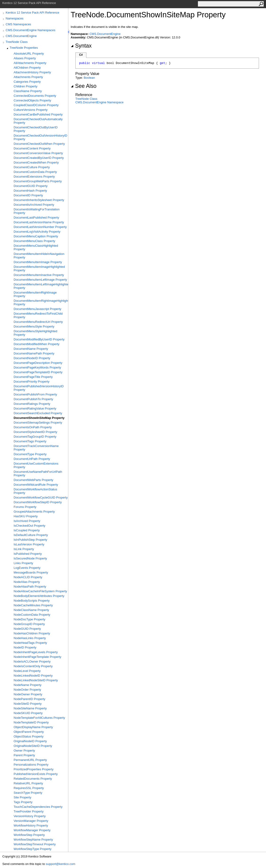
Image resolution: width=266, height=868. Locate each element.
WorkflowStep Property (29, 835)
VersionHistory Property (30, 816)
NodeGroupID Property (29, 624)
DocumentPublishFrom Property (35, 394)
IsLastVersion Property (29, 544)
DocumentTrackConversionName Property (36, 448)
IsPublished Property (28, 554)
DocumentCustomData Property (35, 172)
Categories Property (27, 82)
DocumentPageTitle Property (33, 377)
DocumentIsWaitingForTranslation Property (37, 211)
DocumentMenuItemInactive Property (39, 275)
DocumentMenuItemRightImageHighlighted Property (41, 302)
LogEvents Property (27, 568)
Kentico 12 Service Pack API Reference (32, 13)
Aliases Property (25, 58)
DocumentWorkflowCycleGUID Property (41, 497)
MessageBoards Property (31, 572)
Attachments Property (28, 77)
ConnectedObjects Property (32, 100)
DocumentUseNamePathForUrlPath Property (38, 473)
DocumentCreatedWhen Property (36, 162)
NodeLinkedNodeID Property (33, 676)
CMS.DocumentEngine (21, 36)
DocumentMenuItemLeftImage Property (40, 280)
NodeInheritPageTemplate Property (37, 657)
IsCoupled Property (27, 530)
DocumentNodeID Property (32, 358)
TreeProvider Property (29, 811)
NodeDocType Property (29, 619)
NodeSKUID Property (28, 713)
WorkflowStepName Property (33, 840)
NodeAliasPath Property (30, 587)
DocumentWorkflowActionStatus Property (35, 491)
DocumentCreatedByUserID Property (39, 158)
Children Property (25, 86)
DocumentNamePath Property (34, 353)
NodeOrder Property (27, 690)
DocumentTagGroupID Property (35, 437)
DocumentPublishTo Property (33, 399)
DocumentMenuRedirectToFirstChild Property (38, 315)
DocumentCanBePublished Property (38, 114)
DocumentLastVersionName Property (39, 222)
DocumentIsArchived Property (34, 205)
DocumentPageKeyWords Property (37, 367)
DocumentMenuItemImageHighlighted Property (39, 268)
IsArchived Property (27, 521)
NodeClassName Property (31, 610)
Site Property (22, 797)
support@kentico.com (61, 864)
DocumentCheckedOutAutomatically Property (38, 121)
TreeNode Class (17, 42)
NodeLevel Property (27, 671)
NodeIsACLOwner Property (32, 661)
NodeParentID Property (29, 699)
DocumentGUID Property (31, 186)
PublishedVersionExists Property (36, 774)
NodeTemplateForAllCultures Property (39, 718)
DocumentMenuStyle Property (34, 326)
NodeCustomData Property (32, 615)
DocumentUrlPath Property (32, 459)
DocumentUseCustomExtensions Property (36, 465)
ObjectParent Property (29, 732)
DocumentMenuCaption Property (36, 236)
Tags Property (23, 802)
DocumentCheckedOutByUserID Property (36, 129)
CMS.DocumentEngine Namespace (99, 102)
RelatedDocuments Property (33, 779)
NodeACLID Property (28, 577)
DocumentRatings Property (32, 404)
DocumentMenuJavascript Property (37, 309)
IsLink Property (24, 549)
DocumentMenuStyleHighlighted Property (35, 333)
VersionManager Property (31, 821)
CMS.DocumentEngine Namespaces (31, 30)
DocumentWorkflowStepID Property (38, 502)
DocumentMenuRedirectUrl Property (38, 322)
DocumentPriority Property (31, 382)
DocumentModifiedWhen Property (37, 344)
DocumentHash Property (30, 191)
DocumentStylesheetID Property (35, 432)
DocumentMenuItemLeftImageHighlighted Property (41, 286)
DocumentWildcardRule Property (36, 485)
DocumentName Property (31, 349)
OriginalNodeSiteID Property (33, 746)
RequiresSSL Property (29, 788)
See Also (84, 86)
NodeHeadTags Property (30, 643)
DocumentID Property (28, 195)
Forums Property (25, 507)
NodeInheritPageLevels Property (36, 652)
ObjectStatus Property (29, 736)
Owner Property (24, 751)
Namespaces (15, 18)
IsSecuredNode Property (30, 558)
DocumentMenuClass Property (34, 241)
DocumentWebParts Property (33, 480)
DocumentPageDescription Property (38, 363)
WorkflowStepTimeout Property (35, 844)
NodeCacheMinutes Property (33, 605)
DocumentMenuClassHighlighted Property (36, 247)
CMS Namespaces (18, 24)
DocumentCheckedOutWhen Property (39, 144)
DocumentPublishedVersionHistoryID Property (39, 388)
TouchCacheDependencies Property (38, 807)
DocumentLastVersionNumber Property (40, 227)
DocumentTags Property (30, 441)
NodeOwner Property (28, 694)
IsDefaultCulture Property (31, 535)
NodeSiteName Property (30, 708)
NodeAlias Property (27, 582)
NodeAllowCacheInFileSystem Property (40, 591)
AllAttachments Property (30, 63)
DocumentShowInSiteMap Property (39, 418)
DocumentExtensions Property (34, 177)
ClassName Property (28, 91)
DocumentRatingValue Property (35, 408)
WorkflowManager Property (32, 830)
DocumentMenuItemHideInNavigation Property (39, 256)
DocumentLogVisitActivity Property (37, 232)
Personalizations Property (31, 765)
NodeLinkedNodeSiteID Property (36, 680)
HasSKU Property (26, 516)
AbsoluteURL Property (29, 54)
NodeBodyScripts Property (32, 601)
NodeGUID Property (27, 629)
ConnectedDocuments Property (35, 96)
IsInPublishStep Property (30, 540)
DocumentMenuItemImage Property (38, 262)
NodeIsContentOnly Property (33, 666)
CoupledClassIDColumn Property (36, 105)
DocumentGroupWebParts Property (38, 181)
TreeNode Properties (24, 48)
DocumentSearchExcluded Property (38, 413)
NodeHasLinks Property (30, 638)
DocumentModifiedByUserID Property (39, 339)
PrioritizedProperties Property (34, 769)
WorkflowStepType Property (33, 849)
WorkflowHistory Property (31, 825)
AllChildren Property (27, 68)
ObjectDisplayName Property (33, 727)
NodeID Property (25, 647)
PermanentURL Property (30, 760)
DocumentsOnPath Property (33, 427)
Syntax (81, 46)
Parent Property (24, 755)
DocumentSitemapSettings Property (38, 423)
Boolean (89, 78)
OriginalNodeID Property (30, 741)
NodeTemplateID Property (31, 722)
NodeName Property (28, 685)
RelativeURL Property (28, 783)
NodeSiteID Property (28, 704)
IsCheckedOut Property (29, 526)
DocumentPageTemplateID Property (38, 372)
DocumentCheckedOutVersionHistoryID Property (40, 137)
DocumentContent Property (32, 148)
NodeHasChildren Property (32, 633)
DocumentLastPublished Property (36, 218)
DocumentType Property (30, 454)
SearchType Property (28, 793)
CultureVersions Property (31, 110)
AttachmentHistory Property (32, 72)
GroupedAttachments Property (34, 512)
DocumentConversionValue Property (38, 153)
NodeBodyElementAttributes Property (39, 596)
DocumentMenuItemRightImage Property (35, 294)
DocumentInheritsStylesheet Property (39, 200)
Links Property (23, 563)
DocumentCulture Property (32, 167)
